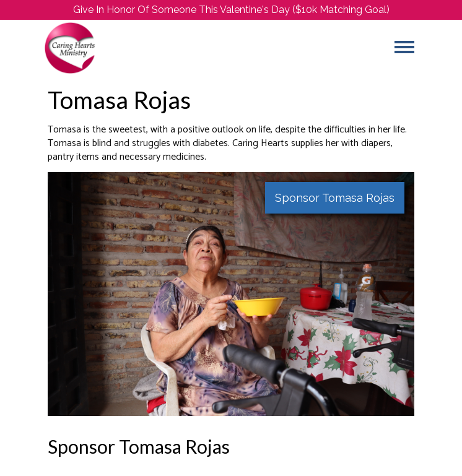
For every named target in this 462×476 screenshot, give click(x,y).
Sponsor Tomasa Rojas (335, 198)
